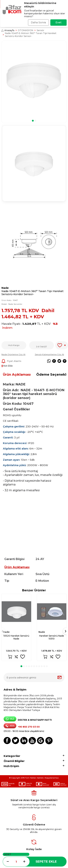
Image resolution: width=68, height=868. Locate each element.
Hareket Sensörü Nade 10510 (52, 637)
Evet (58, 22)
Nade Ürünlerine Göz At (13, 354)
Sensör (40, 30)
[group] (34, 79)
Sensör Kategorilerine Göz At (49, 354)
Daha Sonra (38, 22)
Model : (12, 304)
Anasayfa (8, 30)
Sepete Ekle (46, 861)
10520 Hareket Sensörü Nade (16, 637)
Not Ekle (7, 366)
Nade (5, 288)
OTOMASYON (25, 30)
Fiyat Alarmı (11, 361)
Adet (8, 854)
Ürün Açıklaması (17, 375)
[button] (33, 121)
